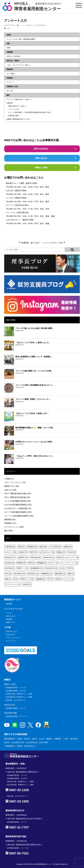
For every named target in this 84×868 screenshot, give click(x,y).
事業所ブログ (10, 622)
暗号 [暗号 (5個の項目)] (32, 563)
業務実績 (42, 25)
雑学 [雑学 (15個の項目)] (33, 552)
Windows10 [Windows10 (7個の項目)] (49, 557)
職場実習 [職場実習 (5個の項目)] (21, 563)
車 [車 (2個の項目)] (16, 579)
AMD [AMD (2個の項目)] (59, 579)
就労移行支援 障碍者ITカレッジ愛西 (19, 694)
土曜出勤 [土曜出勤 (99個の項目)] (10, 547)
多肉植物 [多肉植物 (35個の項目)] (32, 547)
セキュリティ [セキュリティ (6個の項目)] (72, 557)
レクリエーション (14, 527)
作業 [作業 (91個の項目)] (21, 547)
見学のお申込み (41, 149)
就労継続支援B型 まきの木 (16, 691)
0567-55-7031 (15, 216)
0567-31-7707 (15, 209)
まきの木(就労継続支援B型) (18, 505)
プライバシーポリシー (14, 638)
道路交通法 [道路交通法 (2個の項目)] (60, 574)
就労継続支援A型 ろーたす (16, 688)
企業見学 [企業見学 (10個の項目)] (23, 557)
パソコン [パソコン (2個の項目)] (69, 579)
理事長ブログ (12, 486)
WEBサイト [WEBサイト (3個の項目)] (22, 568)
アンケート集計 (25, 25)
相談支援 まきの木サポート (16, 700)
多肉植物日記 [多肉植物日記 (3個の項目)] (36, 568)
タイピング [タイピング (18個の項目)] (11, 552)
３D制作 (9, 479)
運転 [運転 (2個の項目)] (71, 574)
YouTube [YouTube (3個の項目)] (9, 568)
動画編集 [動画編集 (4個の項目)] (42, 563)
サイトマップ (10, 641)
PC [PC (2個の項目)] (50, 579)
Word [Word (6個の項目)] (60, 557)
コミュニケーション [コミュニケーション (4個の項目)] (69, 563)
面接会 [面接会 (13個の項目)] (61, 552)
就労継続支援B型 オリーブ (16, 708)
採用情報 (9, 619)
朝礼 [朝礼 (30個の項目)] (43, 547)
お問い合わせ (41, 158)
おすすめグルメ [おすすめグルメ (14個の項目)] (47, 552)
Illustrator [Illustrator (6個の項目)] (10, 563)
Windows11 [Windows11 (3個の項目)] (33, 574)
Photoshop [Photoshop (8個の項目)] (35, 557)
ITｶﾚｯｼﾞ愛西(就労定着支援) (17, 497)
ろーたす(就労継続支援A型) (17, 501)
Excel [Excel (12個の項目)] (72, 552)
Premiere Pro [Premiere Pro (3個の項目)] (51, 568)
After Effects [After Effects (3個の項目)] (19, 574)
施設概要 (9, 604)
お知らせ (10, 490)
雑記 (8, 531)
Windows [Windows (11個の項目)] (10, 557)
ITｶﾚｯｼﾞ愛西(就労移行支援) (18, 494)
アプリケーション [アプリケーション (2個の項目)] (13, 584)
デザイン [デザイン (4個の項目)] (54, 563)
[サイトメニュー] (79, 5)
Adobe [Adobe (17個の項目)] (23, 552)
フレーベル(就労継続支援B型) (19, 516)
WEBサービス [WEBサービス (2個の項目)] (27, 579)
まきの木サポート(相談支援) (18, 508)
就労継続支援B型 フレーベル (17, 716)
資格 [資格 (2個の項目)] (8, 579)
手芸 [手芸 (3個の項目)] (70, 568)
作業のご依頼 (41, 168)
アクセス (9, 613)
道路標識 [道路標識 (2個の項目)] (40, 579)
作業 (9, 28)
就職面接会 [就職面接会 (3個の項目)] (47, 574)
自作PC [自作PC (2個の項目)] (27, 584)
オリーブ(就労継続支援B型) (18, 512)
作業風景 (10, 523)
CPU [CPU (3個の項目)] (8, 574)
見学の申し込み (11, 631)
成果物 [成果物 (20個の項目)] (68, 547)
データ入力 (35, 25)
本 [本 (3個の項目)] (62, 568)
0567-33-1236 (15, 187)
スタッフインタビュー (15, 482)
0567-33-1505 (15, 223)
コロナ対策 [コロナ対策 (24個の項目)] (55, 547)
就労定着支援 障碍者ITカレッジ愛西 (19, 697)
